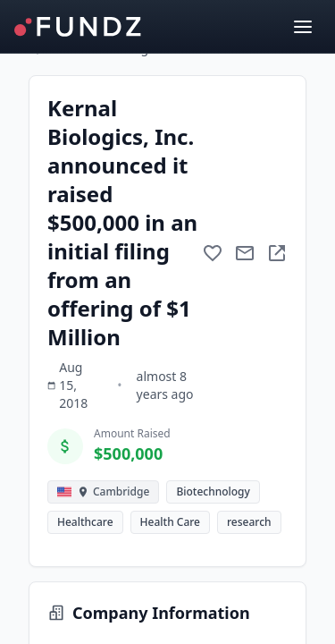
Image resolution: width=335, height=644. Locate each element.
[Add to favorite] (213, 253)
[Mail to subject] (245, 253)
